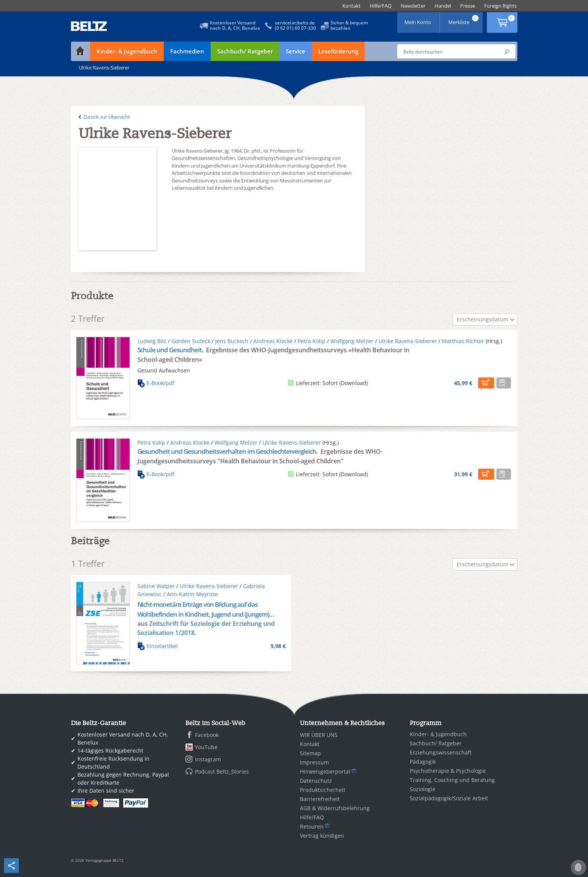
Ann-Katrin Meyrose (192, 594)
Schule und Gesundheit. (171, 350)
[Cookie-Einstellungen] (578, 867)
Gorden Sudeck (191, 341)
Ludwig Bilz (152, 341)
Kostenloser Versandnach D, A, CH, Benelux (235, 25)
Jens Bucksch (232, 341)
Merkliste (464, 20)
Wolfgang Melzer (352, 341)
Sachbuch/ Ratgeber (245, 51)
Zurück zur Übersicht (107, 117)
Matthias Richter (463, 341)
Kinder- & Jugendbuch (127, 51)
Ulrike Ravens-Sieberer (408, 341)
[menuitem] (351, 6)
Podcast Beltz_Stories (222, 771)
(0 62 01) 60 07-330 (295, 28)
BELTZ (89, 26)
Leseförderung (338, 51)
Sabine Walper (156, 586)
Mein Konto (419, 20)
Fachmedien (187, 51)
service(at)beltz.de (295, 23)
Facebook (207, 735)
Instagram (208, 759)
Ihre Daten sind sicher (106, 791)
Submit (507, 52)
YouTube (206, 747)
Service (296, 51)
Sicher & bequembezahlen (349, 25)
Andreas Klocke (273, 341)
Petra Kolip (312, 341)
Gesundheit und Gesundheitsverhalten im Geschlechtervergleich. (228, 451)
